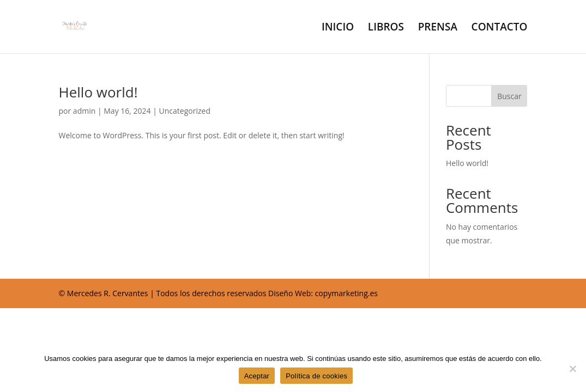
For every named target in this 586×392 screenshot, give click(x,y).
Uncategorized (185, 111)
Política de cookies (316, 376)
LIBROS (386, 28)
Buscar (509, 96)
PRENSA (438, 28)
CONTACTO (500, 28)
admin (84, 111)
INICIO (338, 28)
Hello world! (98, 92)
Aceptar (257, 376)
